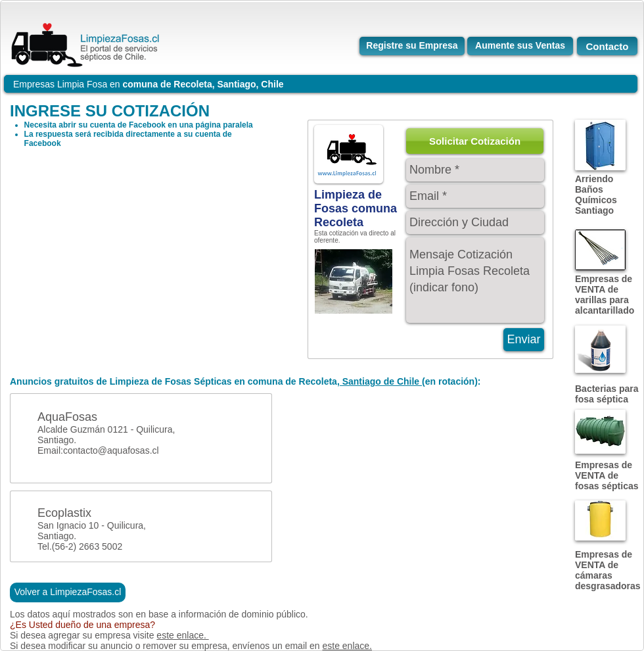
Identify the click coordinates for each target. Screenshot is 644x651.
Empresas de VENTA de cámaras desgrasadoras (608, 570)
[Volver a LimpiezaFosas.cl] (68, 592)
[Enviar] (524, 340)
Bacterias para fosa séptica (607, 394)
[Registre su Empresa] (412, 46)
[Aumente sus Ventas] (520, 46)
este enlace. (182, 635)
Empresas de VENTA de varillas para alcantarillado (605, 295)
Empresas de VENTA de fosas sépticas (607, 475)
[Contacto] (607, 46)
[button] (475, 141)
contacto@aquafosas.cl (111, 450)
